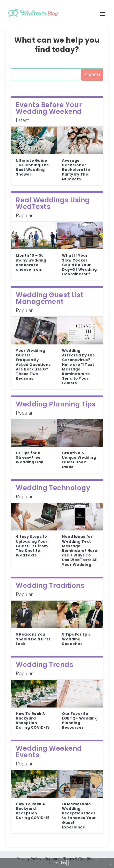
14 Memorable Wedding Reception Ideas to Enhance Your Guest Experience (79, 816)
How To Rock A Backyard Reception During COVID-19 (33, 721)
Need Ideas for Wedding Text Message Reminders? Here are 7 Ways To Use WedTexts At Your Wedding (80, 550)
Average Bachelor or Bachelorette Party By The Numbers (76, 170)
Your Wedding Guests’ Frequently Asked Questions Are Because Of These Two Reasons (33, 364)
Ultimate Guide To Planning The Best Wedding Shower (33, 168)
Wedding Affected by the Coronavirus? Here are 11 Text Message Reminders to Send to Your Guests (79, 367)
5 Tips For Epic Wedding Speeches (77, 639)
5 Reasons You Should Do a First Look (33, 639)
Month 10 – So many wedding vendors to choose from (31, 262)
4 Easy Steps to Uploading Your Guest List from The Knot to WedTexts (32, 546)
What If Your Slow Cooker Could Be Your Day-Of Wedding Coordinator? (79, 265)
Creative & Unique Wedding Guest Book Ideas (79, 460)
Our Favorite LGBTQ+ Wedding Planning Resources (80, 721)
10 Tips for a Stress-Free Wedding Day (30, 457)
